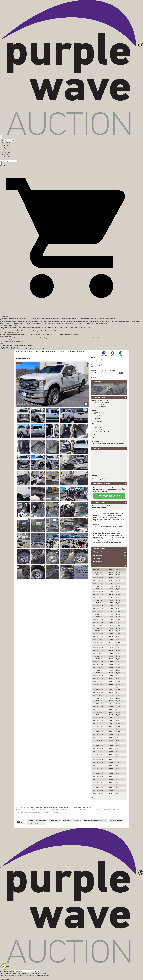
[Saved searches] (1, 137)
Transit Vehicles (73, 334)
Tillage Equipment (111, 318)
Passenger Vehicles (50, 334)
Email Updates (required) (7, 971)
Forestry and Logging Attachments (28, 327)
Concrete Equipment (87, 322)
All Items (3, 166)
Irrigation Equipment (57, 318)
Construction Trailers (12, 345)
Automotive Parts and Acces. (26, 334)
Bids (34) (94, 377)
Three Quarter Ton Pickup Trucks (72, 820)
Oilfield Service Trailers (25, 345)
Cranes (94, 322)
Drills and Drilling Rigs (108, 322)
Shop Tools (12, 342)
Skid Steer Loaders (74, 323)
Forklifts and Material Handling (9, 329)
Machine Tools (4, 342)
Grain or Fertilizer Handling (28, 318)
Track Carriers (94, 323)
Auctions (7, 145)
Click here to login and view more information (109, 496)
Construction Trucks (12, 349)
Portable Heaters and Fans (61, 338)
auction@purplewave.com (110, 541)
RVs (67, 334)
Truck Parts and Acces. (37, 349)
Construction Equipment (7, 320)
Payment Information (99, 502)
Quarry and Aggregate (31, 323)
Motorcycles (41, 334)
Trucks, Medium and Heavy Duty (9, 347)
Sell (5, 149)
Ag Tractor (11, 318)
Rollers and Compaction (44, 323)
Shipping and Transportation (101, 552)
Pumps (81, 338)
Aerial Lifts (3, 322)
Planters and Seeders (100, 318)
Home (18, 352)
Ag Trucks (3, 349)
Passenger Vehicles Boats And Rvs (37, 820)
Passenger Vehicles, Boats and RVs (10, 333)
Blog (39, 973)
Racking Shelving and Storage (36, 331)
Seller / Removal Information (101, 483)
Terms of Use (16, 973)
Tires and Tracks (20, 342)
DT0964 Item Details (99, 397)
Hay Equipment (47, 318)
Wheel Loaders (103, 323)
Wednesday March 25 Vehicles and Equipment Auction (38, 352)
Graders (123, 322)
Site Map (44, 973)
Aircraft (2, 334)
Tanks (85, 338)
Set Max (112, 370)
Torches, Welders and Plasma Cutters (97, 338)
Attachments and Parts (30, 322)
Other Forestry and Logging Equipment (62, 327)
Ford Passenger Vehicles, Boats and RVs (95, 820)
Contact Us (7, 143)
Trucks (45, 349)
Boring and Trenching (62, 322)
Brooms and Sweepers (74, 322)
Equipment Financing (99, 549)
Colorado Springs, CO (97, 365)
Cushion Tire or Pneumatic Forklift (10, 331)
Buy (5, 147)
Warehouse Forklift (50, 331)
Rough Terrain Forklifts (57, 323)
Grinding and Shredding (44, 327)
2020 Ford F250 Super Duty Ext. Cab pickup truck (71, 352)
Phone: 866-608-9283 (21, 975)
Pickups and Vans (61, 334)
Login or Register (10, 140)
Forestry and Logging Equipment (9, 325)
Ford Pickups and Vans (116, 820)
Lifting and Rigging (48, 338)
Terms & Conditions (6, 973)
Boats (36, 334)
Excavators (117, 322)
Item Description (98, 555)
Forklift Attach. (24, 331)
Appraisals (7, 154)
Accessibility (33, 973)
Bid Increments (97, 562)
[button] (71, 309)
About (6, 158)
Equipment (7, 153)
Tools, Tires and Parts (6, 340)
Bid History (96, 565)
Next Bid (103, 370)
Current (94, 370)
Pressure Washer (74, 338)
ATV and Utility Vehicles (11, 334)
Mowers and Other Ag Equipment (84, 318)
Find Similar (96, 558)
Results (6, 151)
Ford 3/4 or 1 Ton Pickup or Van (36, 824)
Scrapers (66, 323)
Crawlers (99, 322)
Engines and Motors (13, 338)
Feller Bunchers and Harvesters (9, 327)
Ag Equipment (4, 316)
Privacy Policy (25, 973)
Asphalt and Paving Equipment (15, 322)
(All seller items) (114, 361)
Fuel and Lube (23, 338)
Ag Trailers (3, 345)
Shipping (6, 156)
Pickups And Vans (55, 820)
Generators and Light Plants (35, 338)
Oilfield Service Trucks (24, 349)
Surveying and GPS (85, 323)
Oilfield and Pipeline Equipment (16, 323)
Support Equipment (6, 336)
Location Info (97, 448)
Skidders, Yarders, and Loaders (82, 327)
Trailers (2, 343)
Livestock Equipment (69, 318)
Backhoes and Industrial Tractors (46, 322)
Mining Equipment (130, 322)
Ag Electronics (4, 318)
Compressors (4, 338)
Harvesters (39, 318)
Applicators (17, 318)
